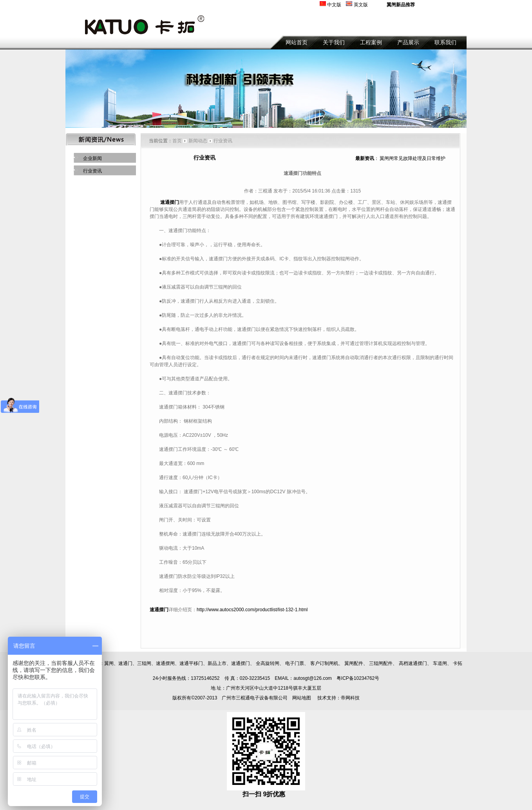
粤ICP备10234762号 (358, 678)
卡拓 (458, 663)
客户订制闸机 (324, 663)
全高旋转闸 (268, 663)
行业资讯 (92, 171)
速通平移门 (191, 663)
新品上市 (217, 663)
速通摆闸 (165, 663)
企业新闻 (92, 158)
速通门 (125, 663)
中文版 (334, 5)
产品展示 (408, 42)
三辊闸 (144, 663)
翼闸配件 (354, 663)
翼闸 (109, 663)
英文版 (361, 5)
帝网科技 (350, 698)
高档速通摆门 (413, 663)
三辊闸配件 (381, 663)
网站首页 (297, 42)
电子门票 (295, 663)
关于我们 (334, 42)
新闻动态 (198, 141)
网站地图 (302, 698)
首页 (177, 141)
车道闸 (440, 663)
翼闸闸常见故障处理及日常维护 (413, 158)
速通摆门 (241, 663)
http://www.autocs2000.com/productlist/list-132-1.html (252, 610)
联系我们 (445, 42)
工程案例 (371, 42)
